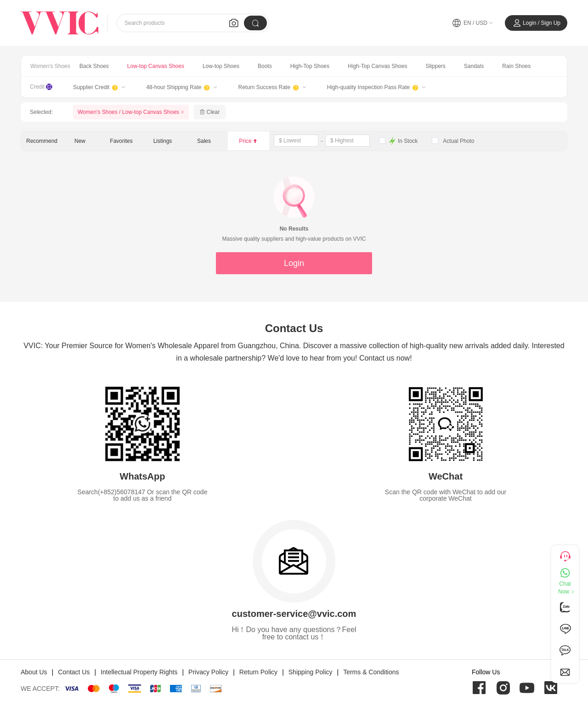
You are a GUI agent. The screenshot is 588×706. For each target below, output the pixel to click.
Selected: (41, 112)
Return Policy (258, 672)
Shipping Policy (311, 672)
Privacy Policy (208, 672)
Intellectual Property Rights (139, 672)
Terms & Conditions (371, 672)
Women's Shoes (50, 66)
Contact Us (74, 672)
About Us (34, 672)
